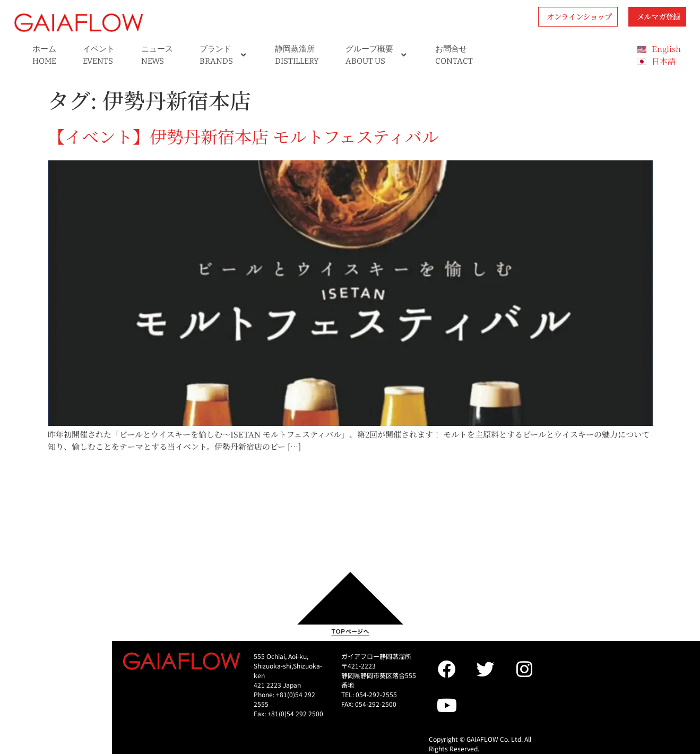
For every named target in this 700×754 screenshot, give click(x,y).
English (666, 49)
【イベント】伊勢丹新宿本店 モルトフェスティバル (243, 136)
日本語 (664, 61)
